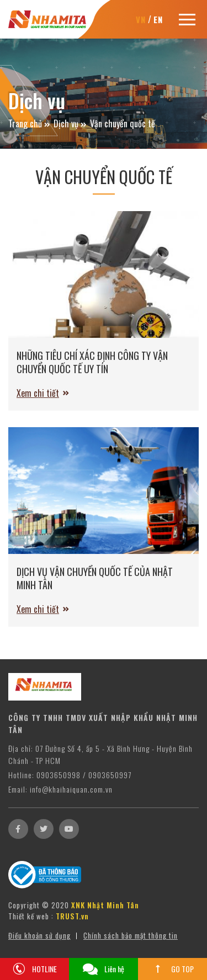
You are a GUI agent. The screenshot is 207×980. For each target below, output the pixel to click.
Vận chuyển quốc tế (123, 123)
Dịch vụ (66, 123)
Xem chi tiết (38, 393)
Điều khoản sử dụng (39, 936)
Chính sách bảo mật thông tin (131, 936)
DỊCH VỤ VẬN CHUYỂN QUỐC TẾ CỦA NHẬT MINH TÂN (95, 578)
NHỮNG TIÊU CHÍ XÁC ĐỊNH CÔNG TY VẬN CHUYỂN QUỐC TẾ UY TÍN (92, 362)
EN (158, 19)
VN (141, 19)
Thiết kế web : (31, 917)
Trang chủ (25, 123)
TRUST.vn (72, 917)
